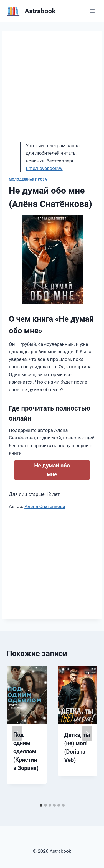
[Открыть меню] (92, 11)
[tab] (41, 805)
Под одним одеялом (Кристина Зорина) (26, 751)
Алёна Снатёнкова (45, 506)
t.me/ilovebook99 (44, 168)
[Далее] (87, 733)
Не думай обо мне (52, 470)
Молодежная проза (28, 179)
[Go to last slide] (17, 733)
